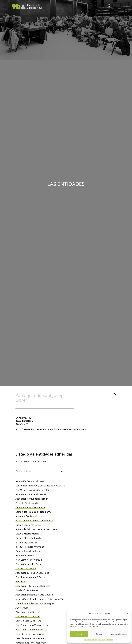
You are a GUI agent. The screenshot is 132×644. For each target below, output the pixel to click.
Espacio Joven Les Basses (28, 551)
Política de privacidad (105, 640)
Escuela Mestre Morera (27, 534)
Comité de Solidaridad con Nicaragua (35, 603)
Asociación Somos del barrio (30, 481)
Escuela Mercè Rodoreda (28, 538)
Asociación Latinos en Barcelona (32, 573)
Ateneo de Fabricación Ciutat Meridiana (36, 529)
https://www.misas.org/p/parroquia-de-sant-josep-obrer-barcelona (51, 429)
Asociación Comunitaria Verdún (32, 499)
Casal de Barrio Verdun (27, 503)
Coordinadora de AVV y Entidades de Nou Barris (40, 486)
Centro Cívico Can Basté (28, 616)
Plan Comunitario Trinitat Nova (32, 625)
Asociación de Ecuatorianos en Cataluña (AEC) (39, 599)
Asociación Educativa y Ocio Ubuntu (34, 595)
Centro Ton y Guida (26, 568)
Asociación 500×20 (25, 555)
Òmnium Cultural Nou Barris (30, 507)
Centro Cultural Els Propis (29, 564)
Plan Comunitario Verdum (29, 560)
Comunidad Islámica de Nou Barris (33, 512)
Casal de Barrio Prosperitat (30, 634)
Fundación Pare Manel (27, 590)
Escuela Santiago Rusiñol (28, 525)
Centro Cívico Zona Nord (28, 621)
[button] (127, 613)
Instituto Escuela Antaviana (30, 547)
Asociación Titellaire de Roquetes (33, 586)
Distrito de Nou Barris (27, 612)
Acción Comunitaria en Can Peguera (34, 521)
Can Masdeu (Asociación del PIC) (32, 490)
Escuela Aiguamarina (26, 542)
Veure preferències (119, 634)
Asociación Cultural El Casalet (31, 494)
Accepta (79, 634)
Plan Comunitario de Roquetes (31, 630)
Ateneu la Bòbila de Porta (29, 516)
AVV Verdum (22, 608)
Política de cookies (90, 640)
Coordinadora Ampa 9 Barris (30, 577)
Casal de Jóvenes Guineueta (30, 638)
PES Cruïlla (21, 582)
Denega (99, 634)
